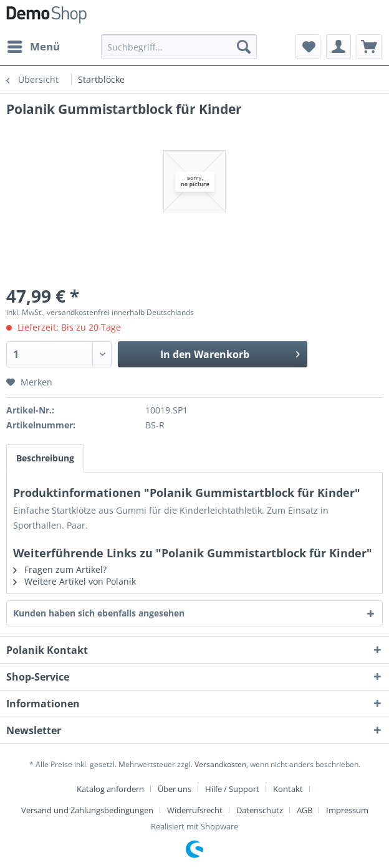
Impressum (347, 810)
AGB (305, 810)
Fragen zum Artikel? (60, 569)
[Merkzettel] (308, 47)
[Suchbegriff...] (179, 47)
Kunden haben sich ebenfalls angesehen (99, 613)
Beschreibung (45, 458)
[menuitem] (33, 47)
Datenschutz (260, 810)
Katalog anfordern (110, 789)
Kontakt (288, 789)
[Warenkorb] (369, 47)
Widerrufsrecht (195, 810)
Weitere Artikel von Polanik (74, 581)
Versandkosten (220, 764)
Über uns (175, 789)
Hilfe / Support (232, 789)
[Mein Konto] (339, 47)
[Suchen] (244, 47)
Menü (34, 45)
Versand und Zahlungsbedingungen (87, 810)
